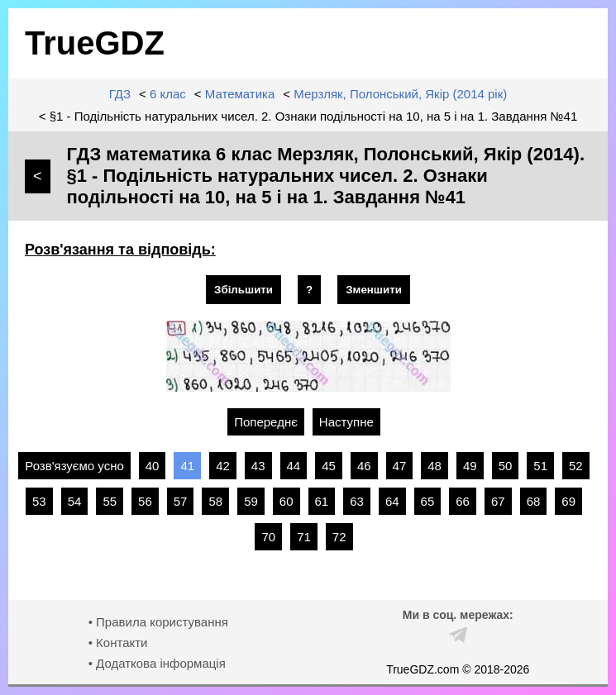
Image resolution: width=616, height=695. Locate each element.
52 (576, 466)
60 (287, 501)
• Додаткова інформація (157, 663)
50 (506, 466)
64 (392, 501)
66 (463, 501)
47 (400, 466)
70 (268, 537)
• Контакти (118, 643)
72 (339, 537)
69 (568, 501)
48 (435, 466)
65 (428, 501)
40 (153, 466)
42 (223, 466)
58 (215, 501)
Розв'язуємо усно (74, 466)
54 (75, 501)
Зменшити (374, 290)
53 (39, 501)
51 (540, 466)
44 (294, 466)
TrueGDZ (95, 43)
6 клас (168, 94)
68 (534, 501)
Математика (240, 94)
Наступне (346, 422)
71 (304, 537)
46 (364, 466)
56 (145, 501)
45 (329, 466)
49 (470, 466)
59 (251, 501)
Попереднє (266, 422)
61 (322, 501)
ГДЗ (120, 94)
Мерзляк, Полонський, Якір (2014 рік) (400, 94)
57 (181, 501)
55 (110, 501)
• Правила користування (158, 622)
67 (498, 501)
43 (258, 466)
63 (357, 501)
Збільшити (244, 290)
